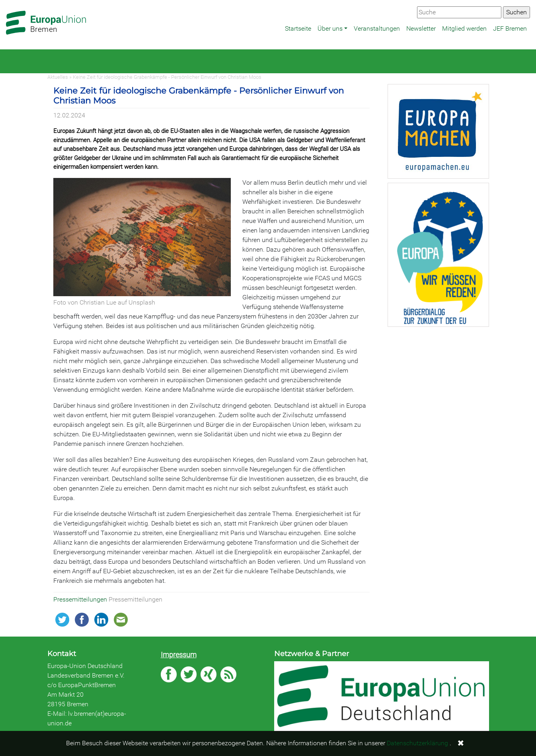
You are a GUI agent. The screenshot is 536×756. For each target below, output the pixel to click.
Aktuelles (58, 77)
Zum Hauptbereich (6, 0)
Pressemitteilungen (81, 599)
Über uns (330, 28)
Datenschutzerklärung (417, 743)
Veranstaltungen (377, 28)
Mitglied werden (464, 28)
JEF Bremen (510, 28)
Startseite (298, 28)
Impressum (179, 655)
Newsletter (421, 28)
